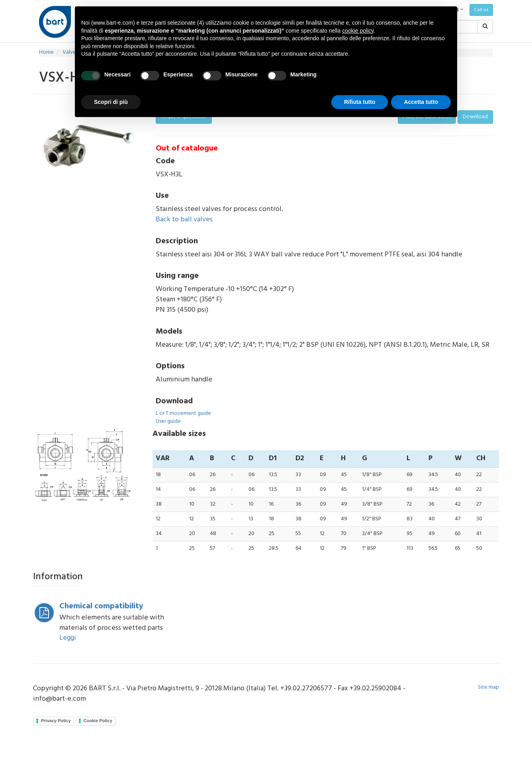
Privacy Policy (56, 721)
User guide (168, 421)
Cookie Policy (98, 721)
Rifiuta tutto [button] (360, 102)
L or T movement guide (183, 413)
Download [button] (475, 117)
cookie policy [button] (358, 31)
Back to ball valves (184, 220)
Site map (488, 687)
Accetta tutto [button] (421, 102)
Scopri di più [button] (111, 102)
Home (46, 52)
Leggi (68, 638)
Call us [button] (481, 10)
